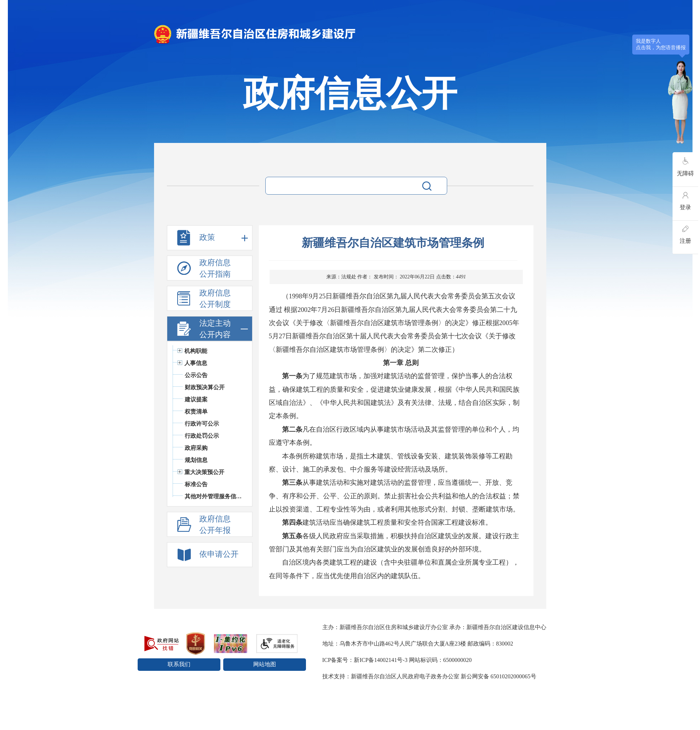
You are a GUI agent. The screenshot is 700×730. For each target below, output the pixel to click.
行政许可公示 (202, 424)
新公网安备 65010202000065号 (499, 676)
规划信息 (196, 460)
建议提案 (196, 399)
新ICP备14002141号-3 (380, 660)
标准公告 (196, 484)
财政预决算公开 (205, 387)
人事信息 (196, 363)
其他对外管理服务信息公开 (215, 496)
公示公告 (196, 375)
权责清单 (196, 412)
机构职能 (196, 351)
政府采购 (196, 448)
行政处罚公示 (202, 436)
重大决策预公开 (204, 472)
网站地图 (265, 664)
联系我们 (179, 664)
